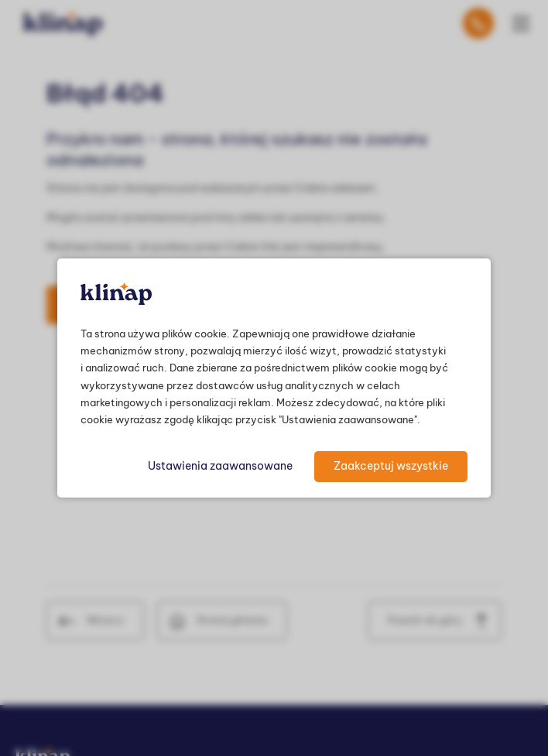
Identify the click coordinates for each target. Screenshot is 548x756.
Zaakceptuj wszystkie (391, 466)
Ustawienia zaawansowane (220, 466)
